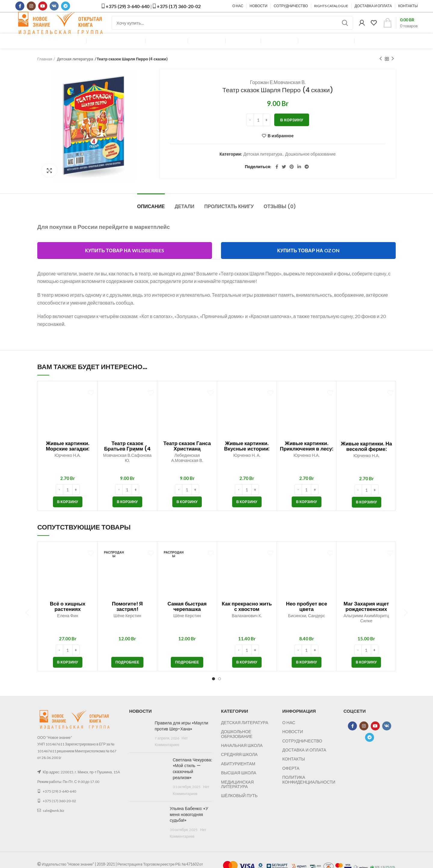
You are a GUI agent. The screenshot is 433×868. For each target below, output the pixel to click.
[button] (68, 513)
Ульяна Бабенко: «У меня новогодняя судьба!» (189, 826)
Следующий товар (393, 70)
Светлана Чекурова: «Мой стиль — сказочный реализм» (192, 780)
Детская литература (75, 70)
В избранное (281, 147)
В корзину (292, 131)
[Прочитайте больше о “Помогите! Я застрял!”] (127, 673)
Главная (45, 70)
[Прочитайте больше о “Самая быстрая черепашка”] (187, 673)
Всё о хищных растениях (68, 618)
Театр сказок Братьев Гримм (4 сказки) (127, 460)
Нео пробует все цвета (307, 618)
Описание (151, 218)
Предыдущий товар (381, 70)
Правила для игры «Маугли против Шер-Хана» (181, 737)
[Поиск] (232, 29)
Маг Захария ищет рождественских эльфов (366, 620)
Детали (184, 218)
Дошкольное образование (310, 165)
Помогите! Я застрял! (127, 618)
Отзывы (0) (280, 218)
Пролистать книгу (229, 218)
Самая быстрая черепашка (187, 618)
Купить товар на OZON (308, 261)
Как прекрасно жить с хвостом (247, 618)
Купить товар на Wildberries (125, 261)
